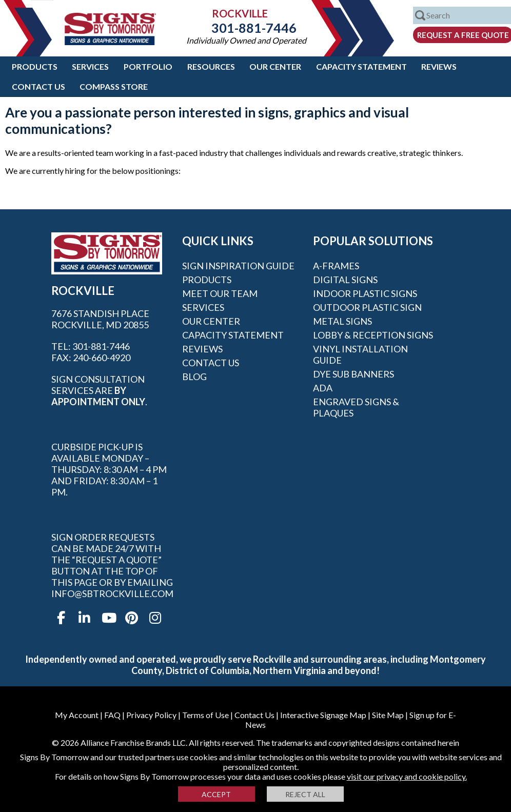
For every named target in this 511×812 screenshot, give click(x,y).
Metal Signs (342, 321)
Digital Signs (345, 280)
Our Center (275, 66)
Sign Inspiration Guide (238, 266)
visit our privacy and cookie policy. (407, 776)
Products (35, 66)
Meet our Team (220, 293)
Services (90, 66)
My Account (77, 715)
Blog (194, 377)
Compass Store (114, 86)
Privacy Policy (151, 715)
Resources (211, 66)
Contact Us (38, 86)
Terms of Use (205, 715)
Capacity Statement (361, 66)
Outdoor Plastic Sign (367, 307)
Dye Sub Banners (353, 374)
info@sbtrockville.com (112, 593)
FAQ (112, 715)
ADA (323, 388)
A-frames (336, 266)
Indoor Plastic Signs (365, 293)
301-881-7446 (246, 28)
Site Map (388, 715)
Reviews (439, 66)
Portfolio (148, 66)
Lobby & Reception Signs (373, 335)
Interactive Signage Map (323, 715)
